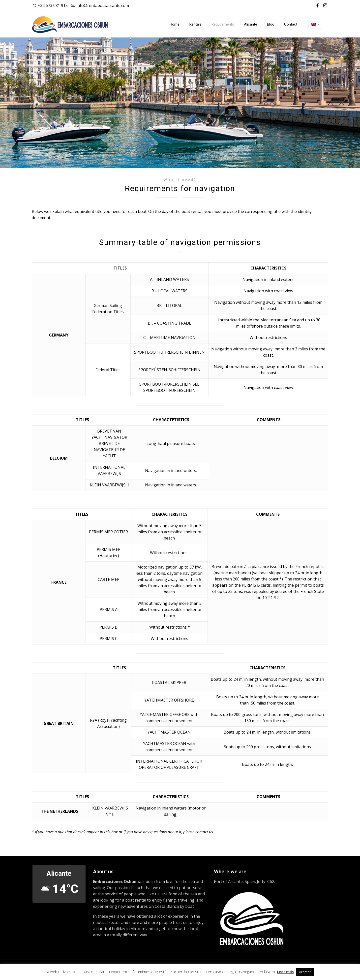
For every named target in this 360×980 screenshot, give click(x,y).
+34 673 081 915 (53, 5)
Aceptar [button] (305, 972)
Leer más (285, 972)
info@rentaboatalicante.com (103, 5)
